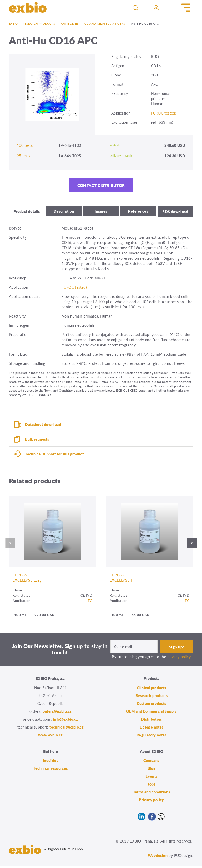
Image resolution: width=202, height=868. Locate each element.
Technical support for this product (54, 455)
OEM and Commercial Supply (151, 713)
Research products (39, 24)
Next (193, 544)
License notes (152, 729)
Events (151, 778)
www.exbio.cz (50, 737)
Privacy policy (151, 802)
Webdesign (158, 857)
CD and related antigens (105, 24)
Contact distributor (101, 186)
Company (152, 762)
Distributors (151, 721)
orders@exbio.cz (57, 713)
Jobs (151, 786)
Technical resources (50, 770)
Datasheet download (43, 425)
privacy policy (179, 658)
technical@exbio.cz (67, 729)
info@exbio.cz (66, 721)
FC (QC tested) (164, 113)
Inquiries (50, 762)
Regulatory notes (151, 737)
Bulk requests (37, 440)
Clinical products (151, 689)
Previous (9, 544)
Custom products (151, 705)
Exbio (13, 24)
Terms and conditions (152, 794)
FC (90, 602)
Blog (152, 770)
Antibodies (70, 24)
